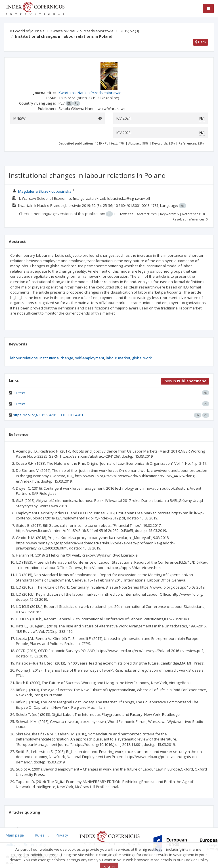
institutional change (56, 358)
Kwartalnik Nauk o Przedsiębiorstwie (82, 31)
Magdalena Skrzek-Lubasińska (45, 191)
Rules (40, 835)
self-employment (90, 358)
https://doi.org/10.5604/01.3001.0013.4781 (48, 415)
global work (142, 358)
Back (201, 42)
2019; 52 (130, 31)
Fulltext (19, 393)
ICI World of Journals (27, 31)
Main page (15, 835)
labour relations (24, 358)
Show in (185, 381)
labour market (118, 358)
